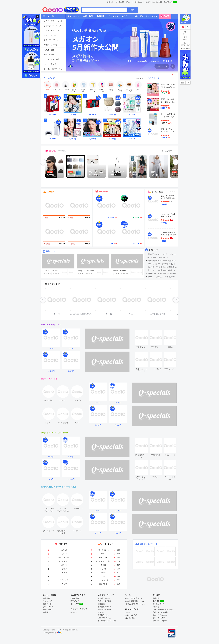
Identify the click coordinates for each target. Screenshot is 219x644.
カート (131, 2)
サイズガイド (185, 48)
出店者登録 (75, 598)
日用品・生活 (49, 50)
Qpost (140, 2)
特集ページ (51, 251)
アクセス (101, 612)
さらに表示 (139, 78)
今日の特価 (104, 192)
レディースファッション (53, 21)
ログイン (110, 2)
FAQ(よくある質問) (105, 601)
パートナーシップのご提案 (163, 610)
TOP (183, 83)
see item (144, 332)
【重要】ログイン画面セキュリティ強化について (163, 273)
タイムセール (153, 78)
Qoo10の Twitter (159, 618)
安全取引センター (105, 615)
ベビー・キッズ (50, 64)
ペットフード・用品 (52, 59)
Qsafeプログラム (104, 618)
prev (43, 162)
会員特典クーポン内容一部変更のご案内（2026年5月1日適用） (163, 261)
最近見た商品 (130, 618)
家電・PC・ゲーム (51, 40)
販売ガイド (75, 601)
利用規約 (101, 604)
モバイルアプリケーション (135, 604)
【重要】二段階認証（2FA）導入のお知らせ (163, 277)
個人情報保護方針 (105, 607)
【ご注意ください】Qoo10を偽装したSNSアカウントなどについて (163, 270)
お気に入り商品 (131, 615)
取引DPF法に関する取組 (107, 621)
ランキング (49, 78)
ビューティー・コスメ (52, 26)
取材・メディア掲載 (160, 612)
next (176, 162)
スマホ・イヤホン (51, 45)
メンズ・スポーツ (51, 35)
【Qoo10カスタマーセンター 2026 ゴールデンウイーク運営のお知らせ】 (163, 254)
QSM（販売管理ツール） (135, 598)
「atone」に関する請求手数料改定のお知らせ (163, 264)
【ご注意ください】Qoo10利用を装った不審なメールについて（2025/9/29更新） (163, 267)
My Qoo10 (120, 2)
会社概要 (156, 598)
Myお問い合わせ (104, 598)
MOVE (51, 151)
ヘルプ (147, 2)
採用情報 (156, 601)
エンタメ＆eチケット (149, 544)
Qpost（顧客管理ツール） (135, 601)
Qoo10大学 (168, 2)
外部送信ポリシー (105, 610)
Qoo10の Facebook (160, 615)
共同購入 (51, 192)
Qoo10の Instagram (160, 621)
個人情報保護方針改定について (159, 257)
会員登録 (47, 598)
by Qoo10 (62, 151)
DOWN (188, 83)
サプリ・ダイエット (52, 31)
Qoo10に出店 (157, 2)
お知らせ (153, 250)
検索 (132, 10)
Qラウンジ (74, 612)
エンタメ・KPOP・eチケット (55, 69)
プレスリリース (159, 604)
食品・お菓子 (49, 55)
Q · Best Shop (157, 192)
